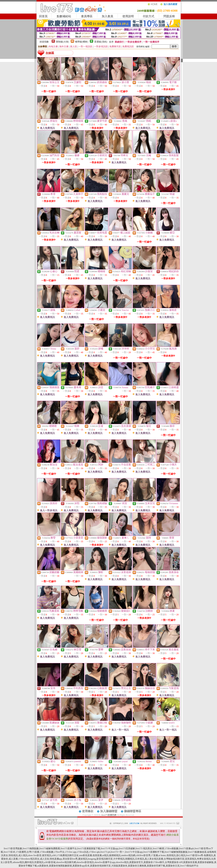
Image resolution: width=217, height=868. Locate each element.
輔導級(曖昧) (82, 42)
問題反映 (169, 16)
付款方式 (149, 16)
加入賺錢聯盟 (109, 811)
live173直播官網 (109, 815)
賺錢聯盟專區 (133, 811)
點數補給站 (64, 16)
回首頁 (43, 16)
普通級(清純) (101, 42)
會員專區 (87, 16)
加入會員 (107, 16)
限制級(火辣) (63, 42)
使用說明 (128, 16)
